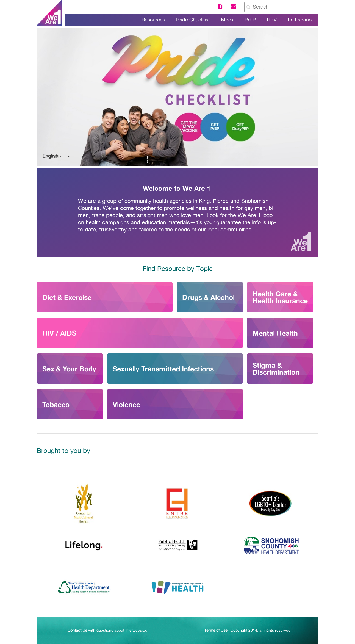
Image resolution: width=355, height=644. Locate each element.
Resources (153, 20)
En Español (300, 20)
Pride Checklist (193, 20)
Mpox (227, 20)
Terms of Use (216, 630)
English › (52, 156)
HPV (272, 20)
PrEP (250, 20)
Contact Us (77, 630)
